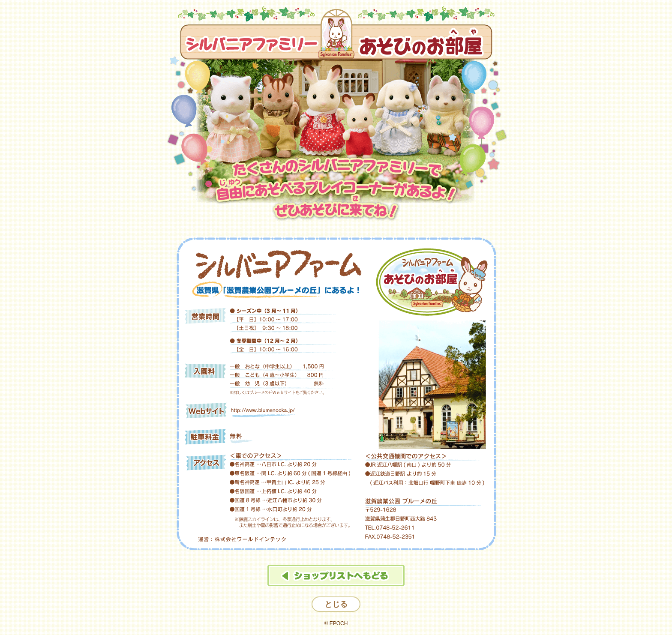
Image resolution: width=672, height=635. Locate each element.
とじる (336, 604)
